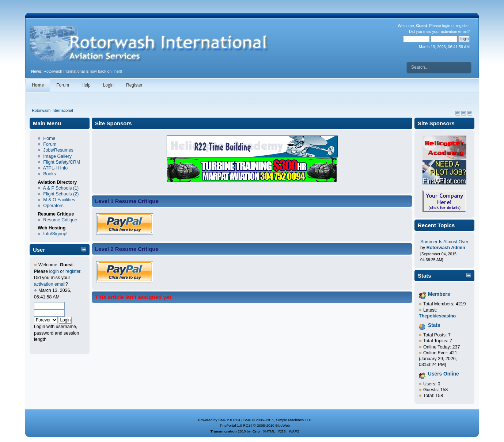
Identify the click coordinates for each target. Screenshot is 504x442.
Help (86, 85)
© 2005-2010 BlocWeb (272, 425)
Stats (425, 276)
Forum (63, 85)
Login (108, 85)
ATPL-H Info (56, 168)
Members (439, 294)
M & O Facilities (59, 200)
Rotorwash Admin (446, 248)
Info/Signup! (55, 234)
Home (38, 85)
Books (50, 174)
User (39, 250)
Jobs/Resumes (58, 150)
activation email (454, 31)
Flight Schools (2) (61, 194)
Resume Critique (60, 220)
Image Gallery (57, 156)
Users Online (444, 374)
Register (134, 85)
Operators (53, 206)
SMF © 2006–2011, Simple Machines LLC (277, 420)
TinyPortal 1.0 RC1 (235, 425)
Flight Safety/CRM (62, 162)
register (462, 26)
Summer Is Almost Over (444, 242)
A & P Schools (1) (61, 188)
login (446, 26)
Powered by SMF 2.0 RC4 (219, 420)
